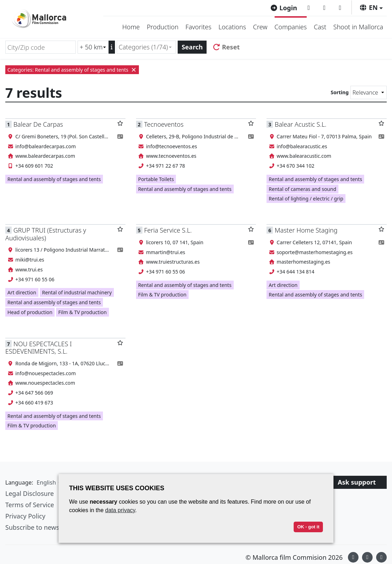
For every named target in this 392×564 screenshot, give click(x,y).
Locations (232, 27)
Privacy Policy (25, 516)
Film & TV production (82, 312)
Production (163, 27)
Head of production (30, 312)
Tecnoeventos (164, 124)
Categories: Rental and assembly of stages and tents (72, 70)
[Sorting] (369, 92)
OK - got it (308, 527)
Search (192, 47)
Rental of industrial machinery (77, 292)
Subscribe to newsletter (40, 527)
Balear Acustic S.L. (301, 124)
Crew (260, 27)
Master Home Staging (306, 230)
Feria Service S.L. (168, 230)
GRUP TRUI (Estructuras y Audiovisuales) (46, 234)
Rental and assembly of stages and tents (54, 179)
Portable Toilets (156, 179)
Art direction (22, 292)
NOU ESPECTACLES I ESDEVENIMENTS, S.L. (39, 347)
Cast (320, 27)
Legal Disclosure (30, 493)
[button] (371, 7)
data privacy (120, 510)
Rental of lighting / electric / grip (306, 199)
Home (131, 27)
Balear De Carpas (38, 124)
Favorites (198, 27)
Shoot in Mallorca (358, 27)
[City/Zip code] (41, 47)
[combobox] (146, 47)
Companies (291, 27)
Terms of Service (30, 505)
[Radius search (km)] (93, 47)
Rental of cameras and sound (302, 189)
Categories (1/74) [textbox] (143, 47)
